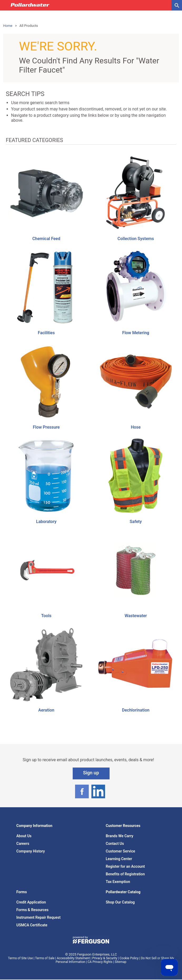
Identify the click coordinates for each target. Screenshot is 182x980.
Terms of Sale (45, 958)
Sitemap (121, 962)
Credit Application (31, 902)
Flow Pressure (46, 427)
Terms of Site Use (20, 958)
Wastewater (136, 616)
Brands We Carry (120, 836)
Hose (136, 427)
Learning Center (119, 859)
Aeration (46, 710)
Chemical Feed (46, 239)
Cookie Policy (129, 958)
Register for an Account (125, 866)
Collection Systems (136, 239)
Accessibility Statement (73, 958)
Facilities (46, 333)
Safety (136, 522)
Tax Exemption (118, 882)
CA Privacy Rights (100, 962)
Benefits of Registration (125, 874)
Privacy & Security (105, 958)
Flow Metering (136, 333)
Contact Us (115, 844)
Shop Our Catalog (120, 902)
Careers (23, 844)
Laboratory (46, 522)
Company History (31, 851)
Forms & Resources (32, 910)
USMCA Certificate (32, 925)
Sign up (91, 773)
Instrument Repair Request (38, 917)
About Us (24, 836)
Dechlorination (136, 710)
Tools (46, 616)
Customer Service (121, 851)
